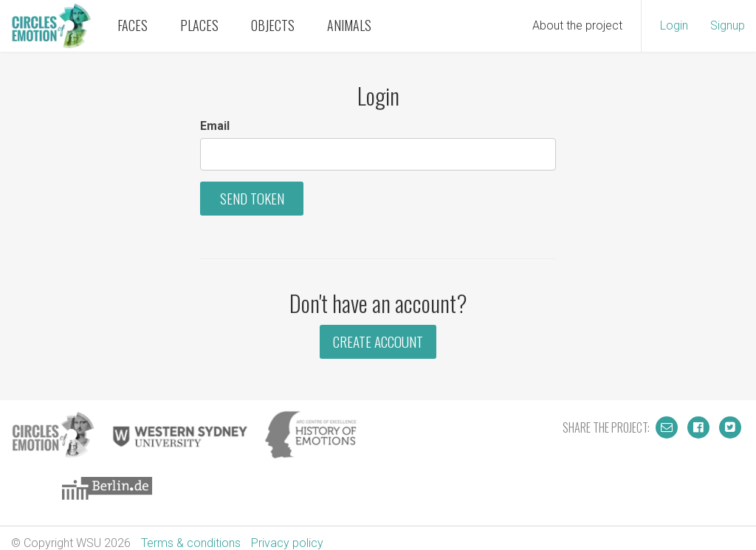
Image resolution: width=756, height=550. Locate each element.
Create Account (378, 341)
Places (199, 25)
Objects (273, 25)
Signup (728, 25)
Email (215, 126)
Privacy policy (287, 543)
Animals (349, 25)
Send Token (252, 198)
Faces (133, 25)
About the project (577, 25)
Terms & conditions (191, 543)
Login (674, 25)
